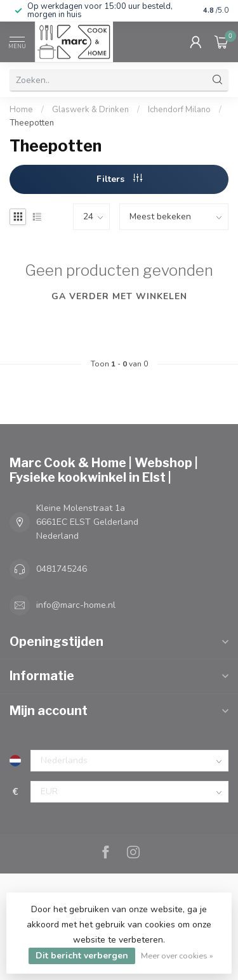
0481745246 (62, 569)
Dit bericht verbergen (82, 956)
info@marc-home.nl (76, 605)
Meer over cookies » (177, 956)
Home (21, 110)
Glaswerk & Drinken (91, 110)
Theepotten (32, 123)
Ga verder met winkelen (119, 296)
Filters (119, 179)
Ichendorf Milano (179, 110)
